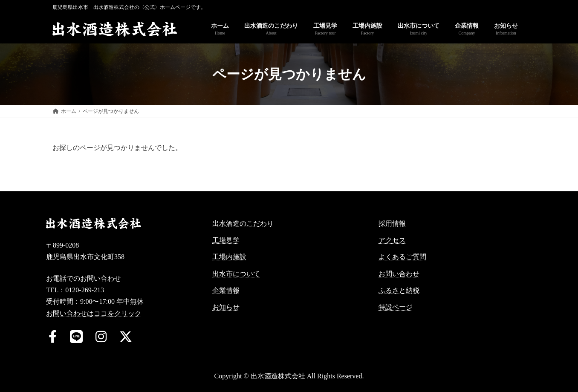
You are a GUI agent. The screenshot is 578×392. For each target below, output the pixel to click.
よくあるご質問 (402, 257)
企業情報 (226, 290)
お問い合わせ (399, 274)
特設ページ (396, 307)
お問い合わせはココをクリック (94, 313)
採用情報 (392, 223)
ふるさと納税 (399, 290)
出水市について (236, 274)
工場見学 (226, 240)
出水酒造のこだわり (243, 223)
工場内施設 (229, 257)
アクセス (392, 240)
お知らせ (226, 307)
